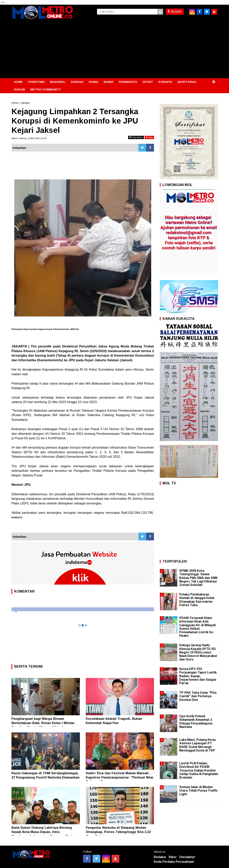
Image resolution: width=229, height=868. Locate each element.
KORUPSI (165, 82)
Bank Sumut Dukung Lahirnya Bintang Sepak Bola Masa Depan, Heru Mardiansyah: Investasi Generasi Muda (43, 832)
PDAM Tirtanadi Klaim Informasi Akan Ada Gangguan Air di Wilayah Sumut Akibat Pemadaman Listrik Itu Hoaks (198, 627)
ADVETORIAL (187, 82)
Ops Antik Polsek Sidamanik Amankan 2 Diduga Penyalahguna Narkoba (196, 722)
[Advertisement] (114, 49)
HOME (18, 82)
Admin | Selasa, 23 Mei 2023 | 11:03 (29, 138)
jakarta (25, 103)
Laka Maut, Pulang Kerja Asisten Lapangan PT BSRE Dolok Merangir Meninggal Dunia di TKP (197, 745)
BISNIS (108, 82)
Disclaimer (187, 857)
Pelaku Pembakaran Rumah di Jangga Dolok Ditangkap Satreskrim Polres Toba (197, 600)
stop (149, 137)
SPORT (148, 82)
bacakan (136, 137)
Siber (173, 857)
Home (15, 103)
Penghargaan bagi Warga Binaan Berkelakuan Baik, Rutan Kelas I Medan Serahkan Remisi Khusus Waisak (43, 723)
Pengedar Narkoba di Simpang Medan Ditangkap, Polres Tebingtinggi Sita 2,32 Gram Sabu (118, 832)
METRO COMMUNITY (46, 89)
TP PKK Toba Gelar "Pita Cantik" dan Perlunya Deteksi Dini (198, 696)
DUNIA (94, 82)
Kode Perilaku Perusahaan (174, 862)
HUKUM (19, 89)
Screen (175, 11)
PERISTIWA (36, 82)
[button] (214, 80)
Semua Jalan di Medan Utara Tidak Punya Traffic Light (198, 790)
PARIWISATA (128, 82)
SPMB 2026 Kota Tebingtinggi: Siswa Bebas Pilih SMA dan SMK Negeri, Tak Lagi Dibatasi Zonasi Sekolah (198, 578)
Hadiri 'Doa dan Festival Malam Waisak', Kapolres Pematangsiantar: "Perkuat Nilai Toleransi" (119, 777)
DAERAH (77, 82)
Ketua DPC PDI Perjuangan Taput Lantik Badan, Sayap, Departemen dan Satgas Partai (198, 676)
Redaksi (160, 857)
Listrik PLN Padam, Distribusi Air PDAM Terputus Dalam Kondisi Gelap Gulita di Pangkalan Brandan (199, 770)
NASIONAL (58, 82)
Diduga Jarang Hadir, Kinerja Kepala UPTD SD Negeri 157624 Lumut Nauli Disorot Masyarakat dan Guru (198, 652)
